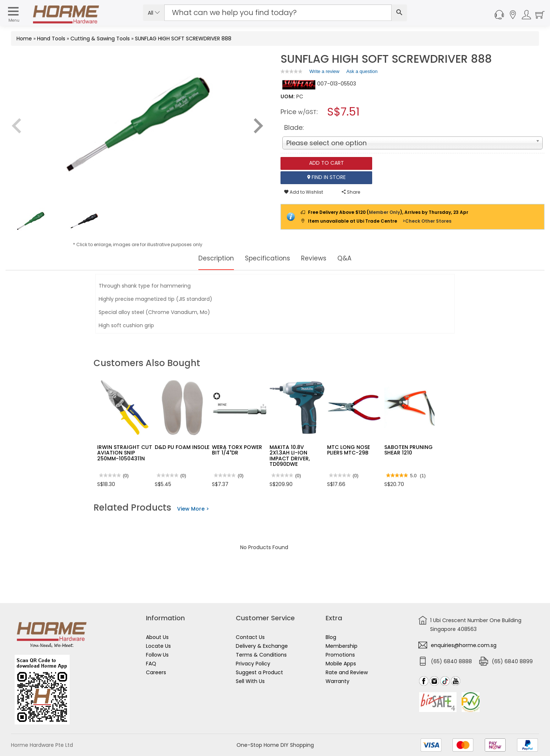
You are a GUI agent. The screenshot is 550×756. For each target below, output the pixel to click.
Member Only (384, 212)
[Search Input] (278, 13)
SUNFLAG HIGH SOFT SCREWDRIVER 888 (183, 39)
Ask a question (362, 71)
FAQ (151, 664)
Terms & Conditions (261, 655)
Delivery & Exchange (262, 646)
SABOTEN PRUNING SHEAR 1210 (408, 450)
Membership (342, 646)
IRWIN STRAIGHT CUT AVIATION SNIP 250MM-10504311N (125, 453)
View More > (193, 509)
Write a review (324, 73)
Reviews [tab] (319, 258)
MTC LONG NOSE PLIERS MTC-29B (349, 450)
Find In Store (327, 178)
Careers (156, 672)
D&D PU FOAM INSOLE (182, 447)
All (154, 13)
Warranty (338, 681)
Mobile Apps (341, 664)
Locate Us (158, 646)
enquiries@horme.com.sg (464, 645)
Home (24, 39)
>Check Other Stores (427, 221)
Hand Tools (51, 39)
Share (351, 192)
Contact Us (250, 637)
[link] (291, 71)
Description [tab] (210, 258)
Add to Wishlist (304, 192)
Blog (331, 637)
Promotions (340, 655)
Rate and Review (347, 672)
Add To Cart (327, 163)
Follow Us (157, 655)
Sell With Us (250, 681)
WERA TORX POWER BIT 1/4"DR (237, 450)
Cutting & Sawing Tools (100, 39)
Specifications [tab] (268, 258)
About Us (157, 637)
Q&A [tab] (353, 258)
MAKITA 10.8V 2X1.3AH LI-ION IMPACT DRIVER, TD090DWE (290, 456)
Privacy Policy (253, 664)
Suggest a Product (259, 672)
